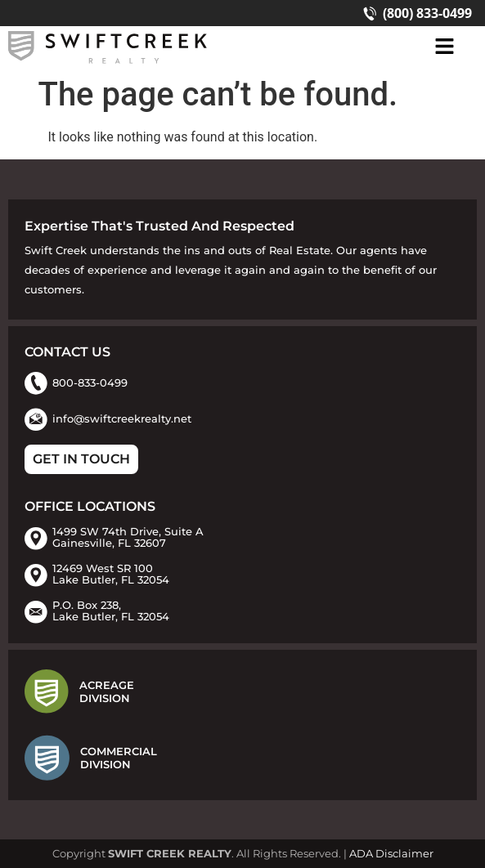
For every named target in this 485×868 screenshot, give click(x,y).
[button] (444, 47)
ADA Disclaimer (391, 854)
